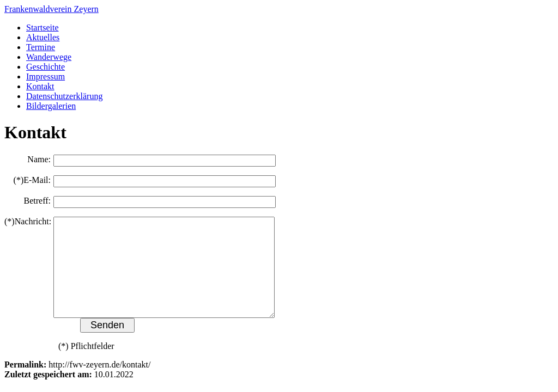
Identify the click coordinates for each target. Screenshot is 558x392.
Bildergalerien (51, 106)
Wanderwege (49, 57)
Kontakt (40, 86)
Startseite (43, 27)
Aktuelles (43, 37)
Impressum (46, 76)
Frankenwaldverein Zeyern (51, 9)
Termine (41, 47)
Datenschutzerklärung (64, 96)
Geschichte (46, 67)
